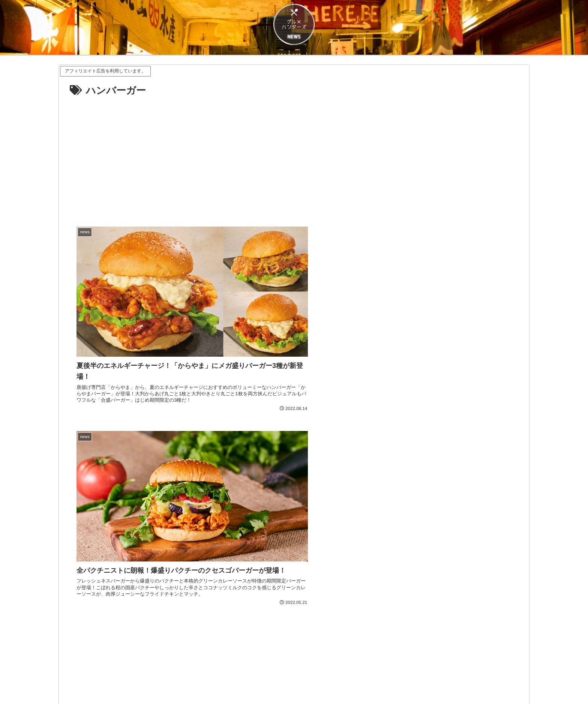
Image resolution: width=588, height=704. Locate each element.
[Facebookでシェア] (407, 557)
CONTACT (313, 681)
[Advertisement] (294, 156)
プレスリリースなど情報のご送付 (372, 681)
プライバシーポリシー (231, 681)
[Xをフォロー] (294, 620)
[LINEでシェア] (181, 577)
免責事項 (187, 681)
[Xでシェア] (181, 557)
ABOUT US (279, 681)
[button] (407, 577)
